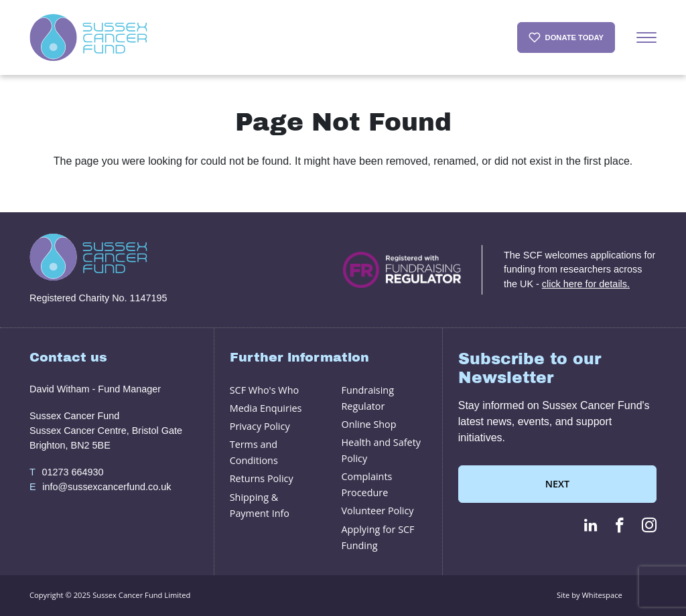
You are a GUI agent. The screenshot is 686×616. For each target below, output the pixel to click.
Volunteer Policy (377, 511)
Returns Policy (262, 478)
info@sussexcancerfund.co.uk (100, 487)
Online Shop (368, 424)
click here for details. (586, 284)
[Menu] (646, 37)
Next (557, 484)
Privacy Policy (260, 426)
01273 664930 (66, 473)
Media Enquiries (266, 408)
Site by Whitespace (590, 595)
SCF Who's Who (264, 390)
